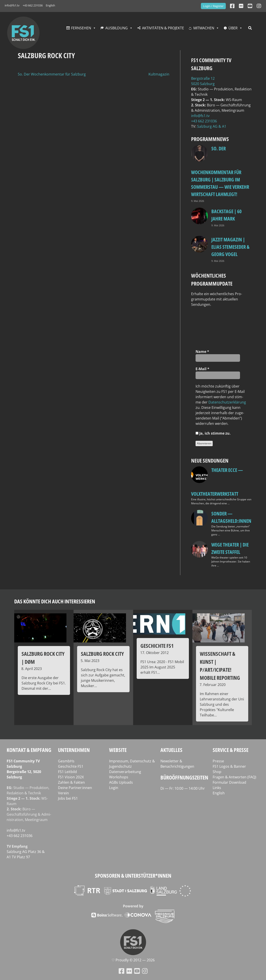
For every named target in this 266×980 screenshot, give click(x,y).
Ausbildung (117, 28)
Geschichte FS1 (71, 766)
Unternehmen (74, 750)
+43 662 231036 (33, 5)
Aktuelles (171, 750)
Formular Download (229, 782)
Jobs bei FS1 (68, 798)
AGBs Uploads (121, 782)
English (50, 5)
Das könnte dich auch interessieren (55, 601)
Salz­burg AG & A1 (212, 126)
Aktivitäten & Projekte (163, 28)
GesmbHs (66, 761)
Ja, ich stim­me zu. (213, 433)
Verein (63, 793)
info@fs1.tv (12, 5)
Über (233, 28)
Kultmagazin (159, 74)
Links (217, 788)
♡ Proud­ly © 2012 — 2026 (133, 960)
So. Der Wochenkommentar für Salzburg (52, 74)
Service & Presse (231, 750)
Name (202, 352)
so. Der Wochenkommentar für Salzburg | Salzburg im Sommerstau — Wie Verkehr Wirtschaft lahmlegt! (220, 171)
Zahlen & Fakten (71, 782)
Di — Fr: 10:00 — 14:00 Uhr (183, 788)
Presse (218, 761)
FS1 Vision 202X (71, 777)
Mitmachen (204, 28)
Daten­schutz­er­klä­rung (227, 402)
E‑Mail (202, 369)
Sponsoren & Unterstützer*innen (133, 876)
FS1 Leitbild (67, 772)
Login (114, 788)
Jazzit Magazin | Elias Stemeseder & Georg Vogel (230, 247)
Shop (217, 772)
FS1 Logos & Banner (229, 766)
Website (118, 750)
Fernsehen (81, 28)
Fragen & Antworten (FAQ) (234, 777)
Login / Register (213, 6)
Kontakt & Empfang (29, 750)
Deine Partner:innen (75, 788)
